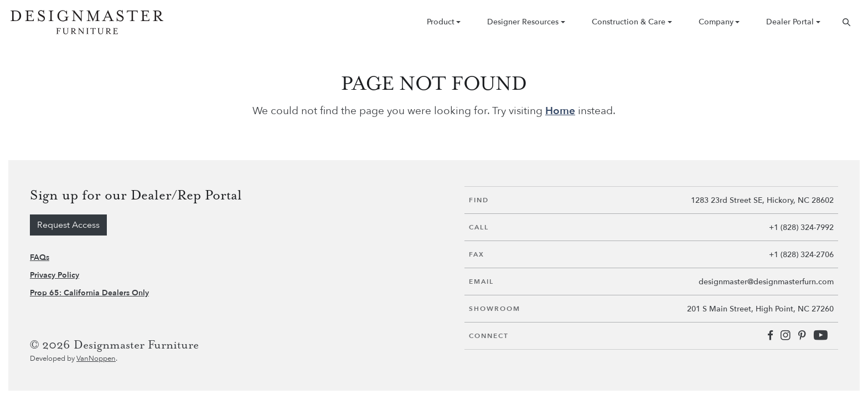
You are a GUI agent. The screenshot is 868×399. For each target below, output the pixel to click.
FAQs (40, 257)
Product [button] (441, 22)
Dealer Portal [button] (790, 22)
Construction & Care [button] (629, 22)
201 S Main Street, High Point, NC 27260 (760, 309)
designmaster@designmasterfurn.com (766, 282)
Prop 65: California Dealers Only (89, 293)
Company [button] (716, 22)
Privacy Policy (55, 275)
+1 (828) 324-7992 (801, 227)
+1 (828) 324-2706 (801, 255)
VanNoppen (96, 359)
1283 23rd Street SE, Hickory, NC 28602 (762, 200)
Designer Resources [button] (523, 22)
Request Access (68, 225)
